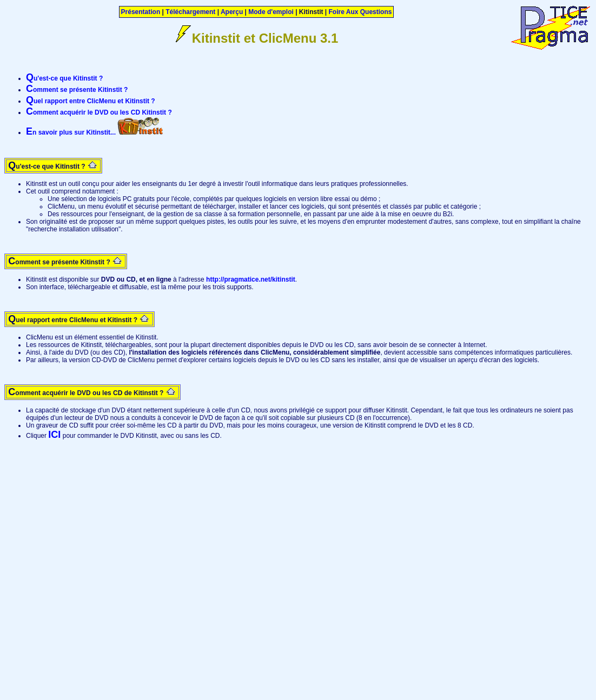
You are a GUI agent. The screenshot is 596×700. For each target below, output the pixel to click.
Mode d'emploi (271, 12)
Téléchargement (190, 12)
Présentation (141, 12)
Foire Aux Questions (360, 12)
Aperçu (232, 12)
